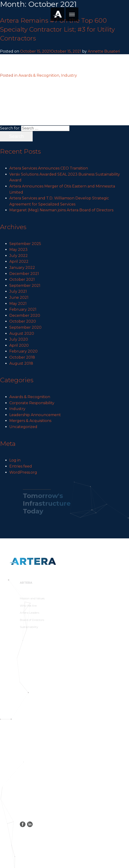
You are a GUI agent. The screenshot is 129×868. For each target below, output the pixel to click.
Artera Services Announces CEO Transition (49, 168)
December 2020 (25, 315)
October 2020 (23, 321)
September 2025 (25, 244)
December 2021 (24, 274)
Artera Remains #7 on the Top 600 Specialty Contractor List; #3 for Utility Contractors (57, 29)
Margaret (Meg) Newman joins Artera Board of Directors (61, 210)
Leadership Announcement (35, 415)
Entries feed (21, 466)
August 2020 (22, 333)
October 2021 (22, 279)
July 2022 (19, 256)
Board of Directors (32, 621)
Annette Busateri (104, 51)
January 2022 (22, 268)
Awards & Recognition (30, 397)
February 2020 (23, 351)
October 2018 (22, 357)
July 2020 (19, 339)
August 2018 (21, 363)
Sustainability (29, 628)
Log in (15, 460)
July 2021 (18, 291)
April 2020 (19, 345)
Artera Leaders (30, 614)
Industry (17, 409)
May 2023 (18, 250)
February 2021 (23, 309)
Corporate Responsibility (32, 403)
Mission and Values (32, 599)
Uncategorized (23, 427)
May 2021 (18, 304)
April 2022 (19, 261)
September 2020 (25, 327)
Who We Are (28, 607)
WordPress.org (23, 472)
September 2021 (25, 286)
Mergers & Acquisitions (30, 421)
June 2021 (19, 297)
